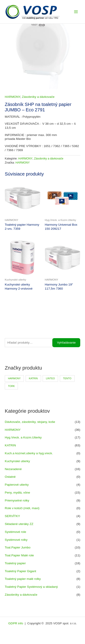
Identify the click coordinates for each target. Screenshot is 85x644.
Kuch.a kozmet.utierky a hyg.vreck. (29, 453)
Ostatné (10, 477)
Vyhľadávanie (66, 343)
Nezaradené (13, 469)
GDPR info (16, 623)
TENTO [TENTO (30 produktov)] (67, 378)
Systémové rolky (16, 540)
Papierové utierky (17, 485)
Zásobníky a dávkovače (21, 595)
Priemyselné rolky (17, 500)
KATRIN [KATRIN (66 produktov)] (33, 378)
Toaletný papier (15, 563)
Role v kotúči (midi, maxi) (22, 508)
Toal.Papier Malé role (19, 555)
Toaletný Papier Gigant (20, 571)
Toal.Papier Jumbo (18, 547)
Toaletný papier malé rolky (23, 579)
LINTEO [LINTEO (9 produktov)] (51, 378)
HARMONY (13, 430)
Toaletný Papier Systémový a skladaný (31, 587)
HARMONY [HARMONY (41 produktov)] (14, 378)
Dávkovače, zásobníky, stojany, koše (30, 422)
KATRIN (10, 445)
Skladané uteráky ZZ (19, 524)
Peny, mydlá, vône (17, 493)
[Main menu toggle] (76, 12)
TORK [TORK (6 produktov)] (11, 386)
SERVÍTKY (12, 516)
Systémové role (15, 532)
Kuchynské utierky (17, 461)
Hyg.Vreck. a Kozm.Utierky (23, 437)
